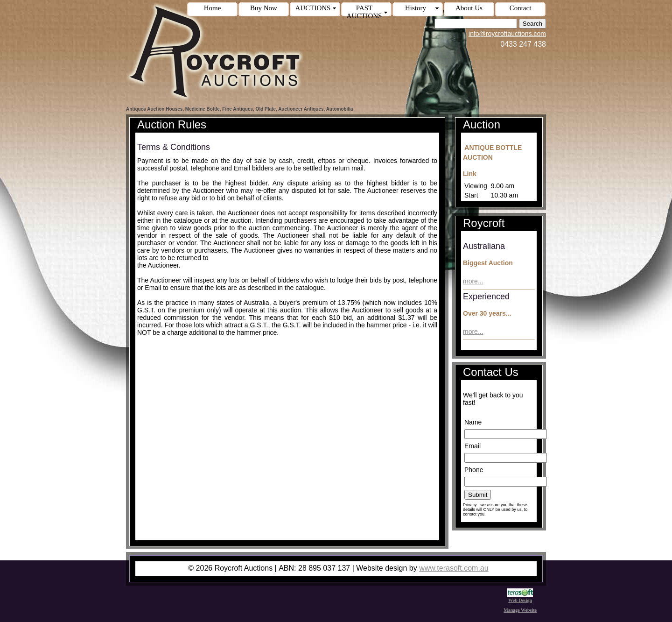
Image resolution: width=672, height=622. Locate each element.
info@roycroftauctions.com (507, 34)
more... (473, 281)
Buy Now (264, 8)
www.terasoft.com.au (454, 568)
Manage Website (520, 610)
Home (213, 8)
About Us (469, 8)
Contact (521, 8)
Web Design (520, 598)
